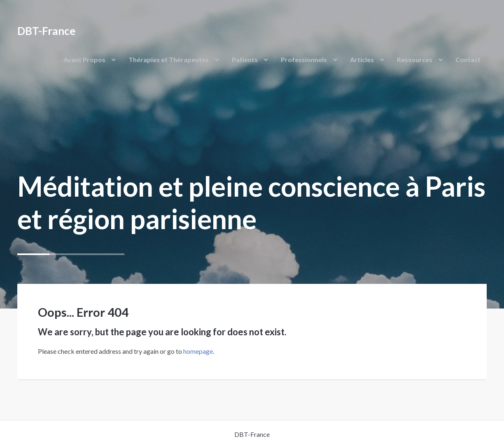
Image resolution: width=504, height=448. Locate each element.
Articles (362, 59)
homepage (198, 351)
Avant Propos (84, 59)
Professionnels (304, 59)
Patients (245, 59)
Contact (468, 59)
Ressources (415, 59)
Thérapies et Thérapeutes (169, 59)
